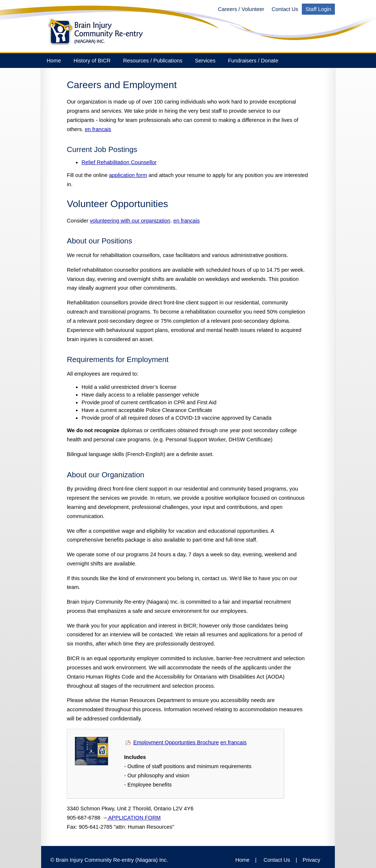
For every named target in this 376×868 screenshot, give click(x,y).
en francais (98, 129)
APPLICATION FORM (134, 818)
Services (205, 61)
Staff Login (318, 9)
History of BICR (92, 61)
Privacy (311, 860)
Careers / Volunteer (241, 9)
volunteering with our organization (130, 221)
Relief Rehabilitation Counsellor (119, 162)
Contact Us (285, 9)
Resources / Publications (153, 61)
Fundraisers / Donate (253, 61)
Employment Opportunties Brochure (176, 742)
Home (54, 61)
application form (128, 175)
